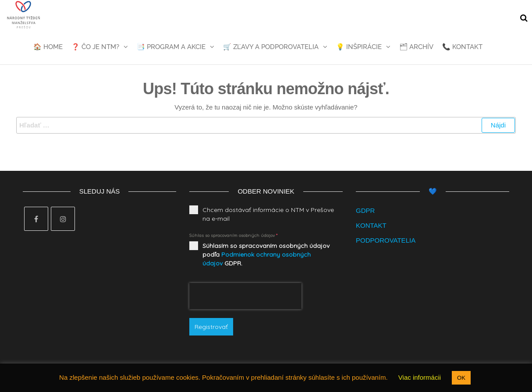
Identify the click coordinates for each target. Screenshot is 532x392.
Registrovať (211, 327)
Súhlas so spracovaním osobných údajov (233, 235)
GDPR (365, 210)
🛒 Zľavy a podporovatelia (271, 47)
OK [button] (461, 378)
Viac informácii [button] (420, 377)
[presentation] (245, 296)
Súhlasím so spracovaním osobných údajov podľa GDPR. (266, 254)
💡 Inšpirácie (359, 47)
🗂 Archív (416, 47)
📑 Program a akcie (171, 47)
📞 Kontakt (462, 47)
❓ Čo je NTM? (95, 47)
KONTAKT (371, 225)
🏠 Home (48, 47)
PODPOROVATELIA (386, 240)
